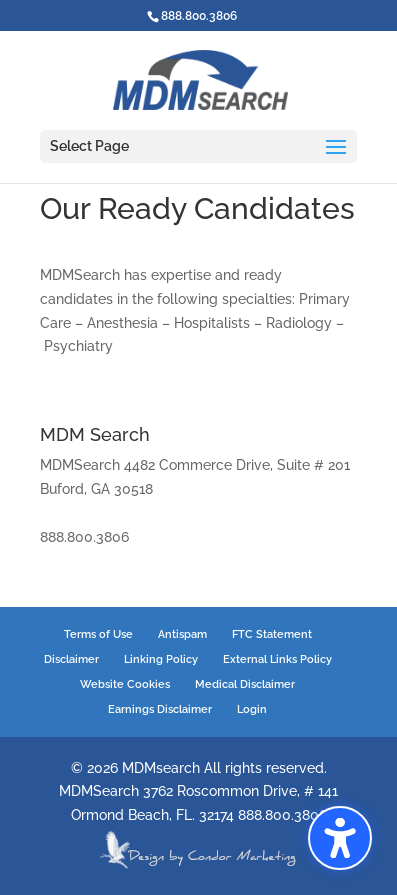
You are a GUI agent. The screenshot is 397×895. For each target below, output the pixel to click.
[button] (340, 838)
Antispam (182, 634)
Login (252, 709)
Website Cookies (125, 684)
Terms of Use (98, 634)
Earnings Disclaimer (160, 709)
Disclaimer (71, 659)
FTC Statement (272, 634)
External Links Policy (277, 659)
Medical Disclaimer (245, 684)
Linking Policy (161, 659)
